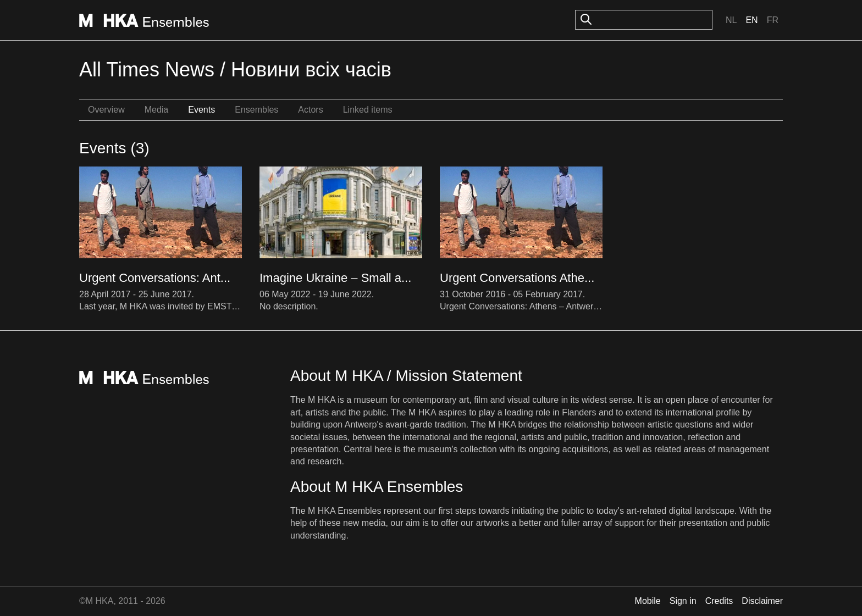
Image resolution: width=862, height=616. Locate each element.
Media (157, 110)
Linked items (368, 110)
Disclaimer (762, 601)
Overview (106, 110)
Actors (310, 110)
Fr (773, 20)
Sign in (683, 601)
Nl (731, 20)
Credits (719, 601)
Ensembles (256, 110)
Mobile (648, 601)
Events (201, 110)
